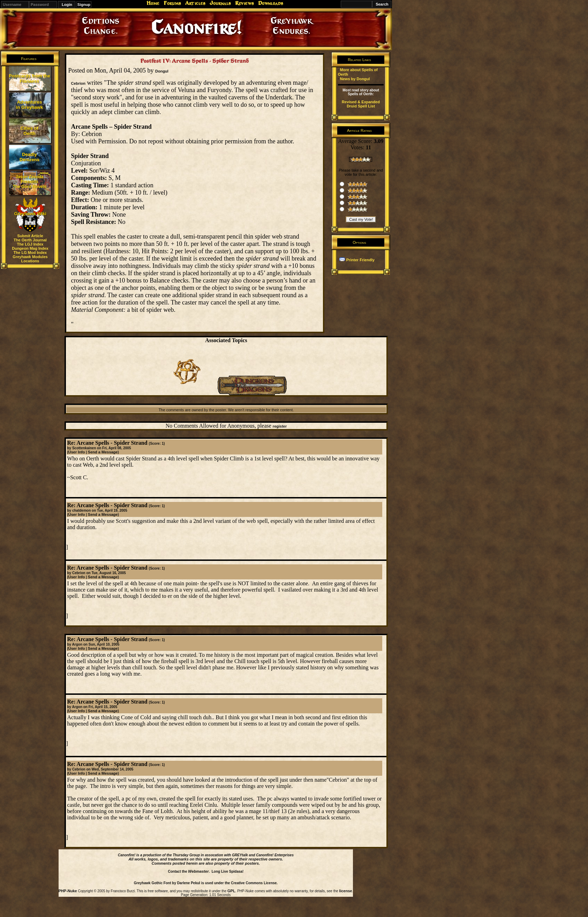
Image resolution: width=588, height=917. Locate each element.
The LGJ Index (30, 244)
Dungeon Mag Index (30, 248)
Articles (195, 3)
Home (153, 3)
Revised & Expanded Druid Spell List (361, 104)
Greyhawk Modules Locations (30, 259)
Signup (84, 5)
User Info (77, 452)
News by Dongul (355, 79)
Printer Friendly (360, 260)
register (280, 426)
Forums (172, 3)
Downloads (271, 3)
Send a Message (103, 452)
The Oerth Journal (30, 240)
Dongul (162, 71)
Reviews (244, 3)
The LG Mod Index (30, 253)
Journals (220, 3)
